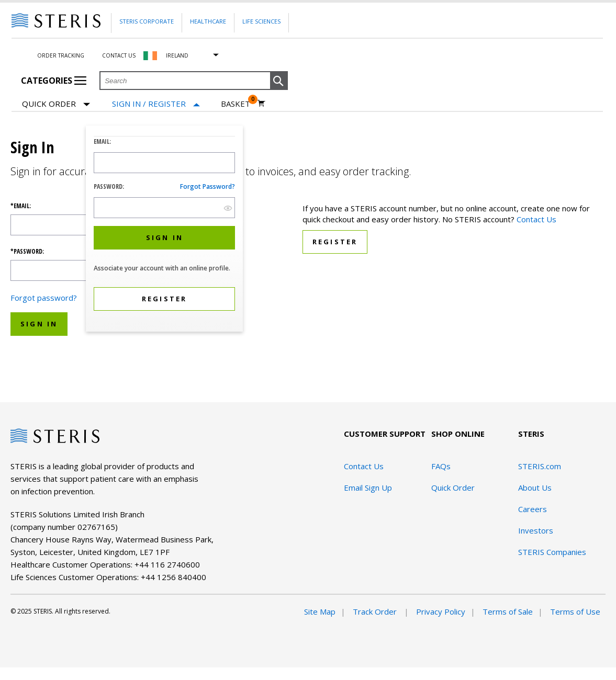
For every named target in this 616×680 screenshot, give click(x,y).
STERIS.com (540, 466)
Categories (54, 81)
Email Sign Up (368, 488)
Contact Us (119, 55)
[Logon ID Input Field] (164, 163)
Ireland (177, 55)
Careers (533, 509)
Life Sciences (261, 21)
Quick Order (56, 104)
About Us (535, 488)
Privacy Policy (441, 611)
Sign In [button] (39, 324)
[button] (279, 81)
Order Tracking (61, 55)
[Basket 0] (243, 104)
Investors (536, 530)
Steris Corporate (147, 21)
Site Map (320, 611)
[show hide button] (228, 208)
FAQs (441, 466)
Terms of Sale (508, 611)
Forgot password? (208, 186)
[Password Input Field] (164, 208)
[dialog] (164, 230)
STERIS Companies (552, 552)
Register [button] (335, 242)
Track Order (376, 611)
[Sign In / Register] (156, 104)
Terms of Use (575, 611)
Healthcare (208, 21)
